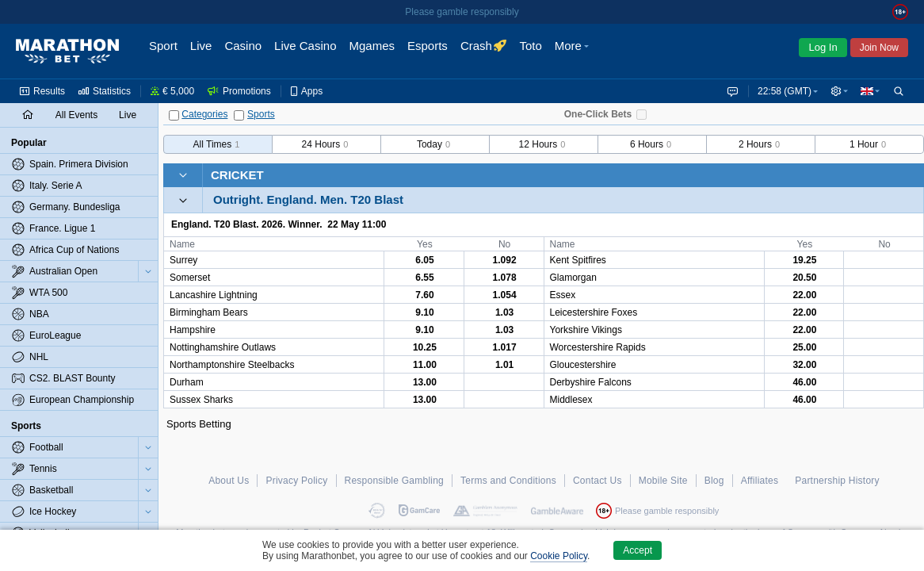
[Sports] (239, 115)
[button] (838, 91)
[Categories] (174, 115)
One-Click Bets (598, 114)
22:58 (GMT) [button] (781, 91)
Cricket (237, 175)
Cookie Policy (559, 556)
